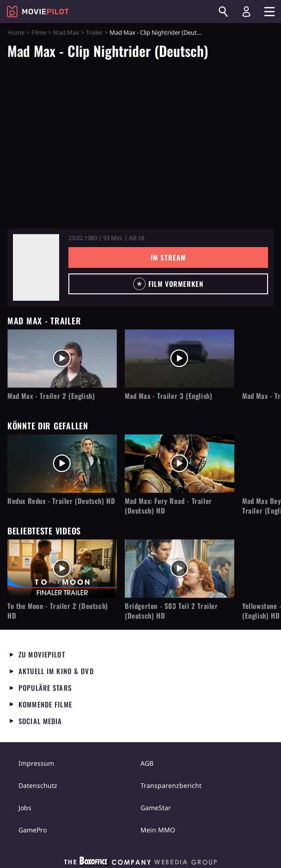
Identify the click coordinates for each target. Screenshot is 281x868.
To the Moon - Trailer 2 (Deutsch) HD (58, 611)
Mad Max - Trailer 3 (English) (168, 396)
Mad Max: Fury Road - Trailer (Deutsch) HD (168, 506)
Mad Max (66, 32)
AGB (147, 763)
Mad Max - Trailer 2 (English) (51, 396)
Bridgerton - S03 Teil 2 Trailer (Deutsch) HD (171, 611)
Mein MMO (158, 830)
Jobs (25, 808)
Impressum (36, 763)
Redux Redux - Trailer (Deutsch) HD (61, 501)
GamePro (33, 830)
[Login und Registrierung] (246, 12)
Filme (39, 32)
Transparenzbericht (171, 785)
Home (16, 32)
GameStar (156, 808)
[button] (168, 284)
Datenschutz (38, 785)
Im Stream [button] (168, 257)
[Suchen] (223, 12)
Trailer (94, 32)
